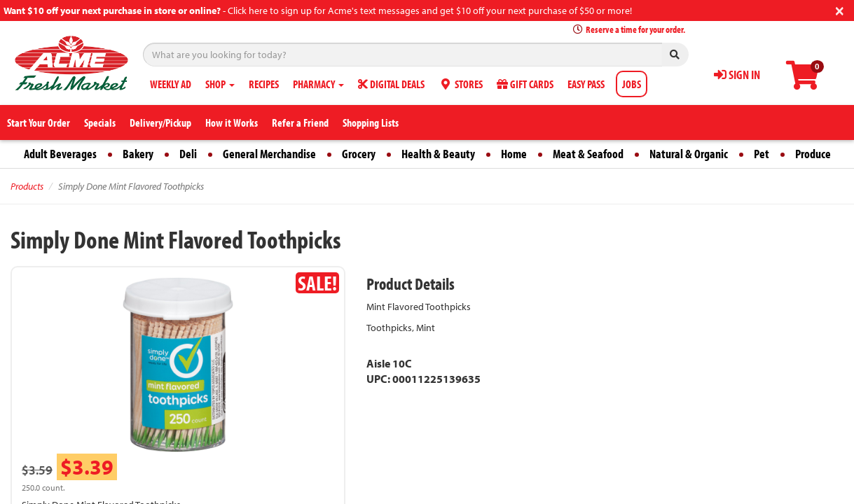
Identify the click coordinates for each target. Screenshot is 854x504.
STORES (461, 84)
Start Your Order (39, 122)
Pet (762, 154)
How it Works (232, 122)
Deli (188, 154)
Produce (813, 154)
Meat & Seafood (588, 154)
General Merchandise (269, 154)
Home (514, 154)
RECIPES (264, 84)
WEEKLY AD (171, 84)
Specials (100, 122)
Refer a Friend (300, 122)
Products (27, 186)
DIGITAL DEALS (391, 84)
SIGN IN (737, 75)
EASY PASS (586, 84)
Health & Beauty (438, 154)
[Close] (840, 9)
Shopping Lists (371, 122)
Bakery (138, 154)
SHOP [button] (220, 84)
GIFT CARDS (525, 84)
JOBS (632, 84)
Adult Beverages (60, 154)
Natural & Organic (689, 154)
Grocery (359, 154)
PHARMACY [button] (318, 84)
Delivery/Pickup (160, 122)
